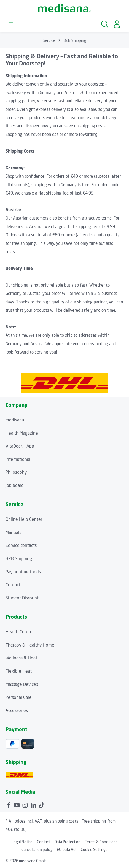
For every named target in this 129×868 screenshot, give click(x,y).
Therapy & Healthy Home (30, 645)
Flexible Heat (19, 671)
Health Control (20, 632)
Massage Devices (22, 684)
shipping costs (65, 821)
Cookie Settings (94, 849)
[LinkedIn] (34, 805)
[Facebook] (9, 805)
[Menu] (11, 24)
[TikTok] (42, 805)
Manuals (13, 532)
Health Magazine (22, 433)
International (18, 459)
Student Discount (22, 598)
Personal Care (19, 697)
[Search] (105, 24)
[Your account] (117, 24)
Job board (15, 485)
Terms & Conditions (101, 842)
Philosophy (16, 472)
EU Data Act (67, 849)
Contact (13, 585)
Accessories (17, 710)
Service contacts (21, 545)
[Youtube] (17, 805)
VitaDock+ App (20, 446)
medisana (15, 420)
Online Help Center (24, 519)
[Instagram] (26, 805)
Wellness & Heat (21, 658)
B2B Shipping (19, 559)
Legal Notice (22, 842)
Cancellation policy (37, 849)
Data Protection (67, 842)
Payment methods (23, 572)
